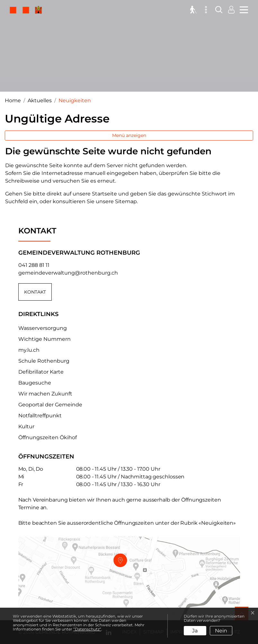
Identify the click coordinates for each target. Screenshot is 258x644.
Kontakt (35, 292)
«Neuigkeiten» (217, 523)
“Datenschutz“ (87, 629)
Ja (195, 631)
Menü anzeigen (129, 135)
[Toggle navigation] (243, 9)
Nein (221, 631)
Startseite (104, 194)
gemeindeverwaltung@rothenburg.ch (68, 273)
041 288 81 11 (34, 265)
